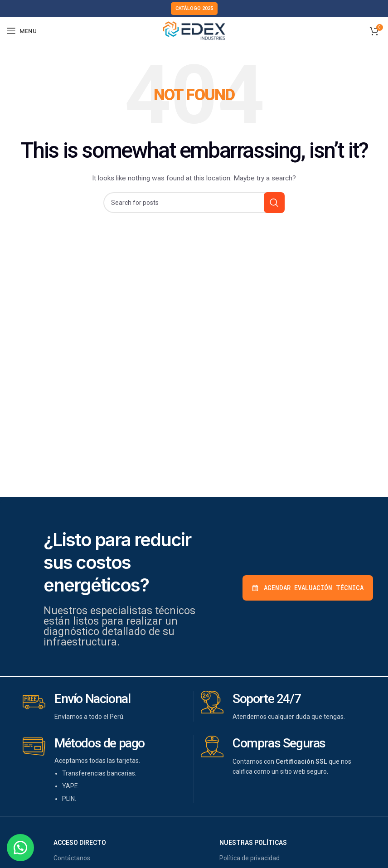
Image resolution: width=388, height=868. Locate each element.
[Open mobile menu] (22, 31)
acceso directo (80, 843)
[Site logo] (194, 30)
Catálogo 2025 (194, 8)
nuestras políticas (253, 843)
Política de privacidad (250, 858)
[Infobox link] (105, 706)
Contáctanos (72, 858)
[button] (23, 845)
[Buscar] (194, 203)
